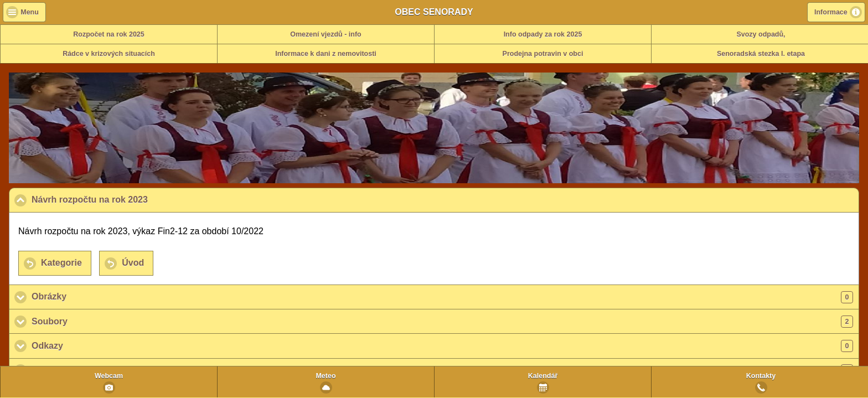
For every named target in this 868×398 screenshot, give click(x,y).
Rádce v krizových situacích (109, 54)
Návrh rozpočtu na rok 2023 (144, 199)
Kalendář (543, 376)
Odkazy (442, 346)
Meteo (325, 376)
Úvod (133, 263)
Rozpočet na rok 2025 (109, 34)
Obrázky (442, 297)
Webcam (109, 376)
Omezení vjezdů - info (326, 34)
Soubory (442, 322)
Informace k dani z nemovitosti (326, 54)
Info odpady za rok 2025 (543, 34)
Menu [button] (30, 12)
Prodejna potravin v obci (543, 54)
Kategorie (61, 263)
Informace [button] (831, 12)
